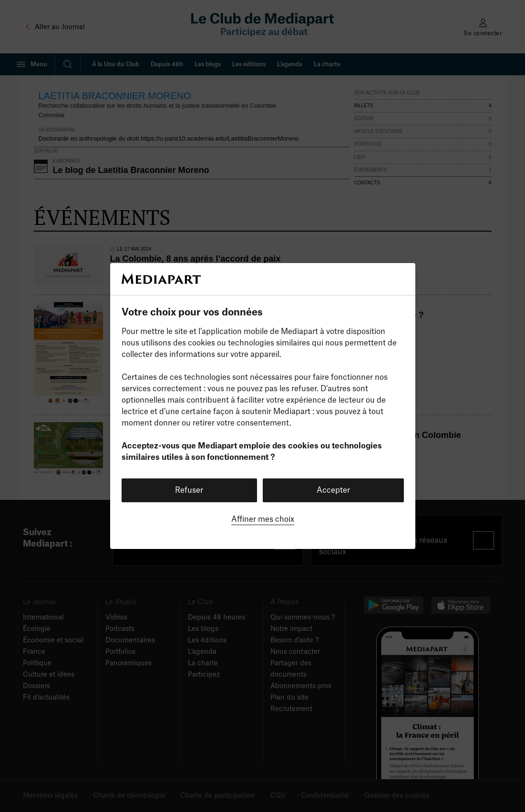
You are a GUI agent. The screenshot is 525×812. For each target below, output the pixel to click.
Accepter (333, 490)
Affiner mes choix (263, 519)
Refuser (189, 490)
